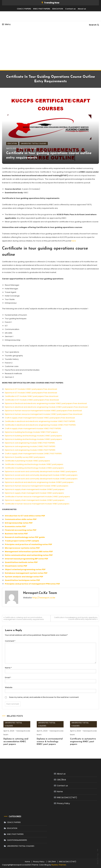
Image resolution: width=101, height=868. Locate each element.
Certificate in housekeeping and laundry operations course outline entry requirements (76, 618)
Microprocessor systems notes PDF (22, 548)
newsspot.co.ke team (28, 148)
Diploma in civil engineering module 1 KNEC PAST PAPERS (30, 443)
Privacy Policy (63, 803)
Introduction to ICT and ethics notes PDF (25, 516)
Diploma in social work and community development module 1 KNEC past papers (41, 471)
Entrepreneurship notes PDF (19, 523)
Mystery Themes (59, 865)
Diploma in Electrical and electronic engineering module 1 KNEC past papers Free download (46, 403)
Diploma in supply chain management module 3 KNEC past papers (35, 489)
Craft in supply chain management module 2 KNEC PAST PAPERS (33, 454)
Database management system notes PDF (26, 573)
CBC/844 (62, 780)
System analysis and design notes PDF (24, 577)
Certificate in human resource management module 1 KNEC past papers (37, 504)
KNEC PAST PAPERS (42, 9)
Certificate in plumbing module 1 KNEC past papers (27, 461)
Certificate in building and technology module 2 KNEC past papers (34, 468)
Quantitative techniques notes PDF (22, 580)
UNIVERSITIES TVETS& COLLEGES (34, 144)
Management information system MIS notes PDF (29, 552)
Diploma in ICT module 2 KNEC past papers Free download (31, 389)
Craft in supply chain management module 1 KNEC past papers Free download (40, 418)
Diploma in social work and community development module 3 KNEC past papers (41, 479)
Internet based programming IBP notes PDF (26, 559)
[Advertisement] (50, 49)
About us (82, 9)
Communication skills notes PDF (21, 519)
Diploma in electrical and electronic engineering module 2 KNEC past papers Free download (46, 407)
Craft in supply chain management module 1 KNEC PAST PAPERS (33, 428)
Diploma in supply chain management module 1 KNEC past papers (34, 493)
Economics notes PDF (15, 526)
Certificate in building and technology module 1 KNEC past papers (34, 464)
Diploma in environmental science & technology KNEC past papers (50, 742)
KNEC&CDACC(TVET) (67, 797)
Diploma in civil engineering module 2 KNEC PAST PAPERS (30, 446)
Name (8, 668)
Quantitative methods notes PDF (21, 562)
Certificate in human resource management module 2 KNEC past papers (37, 497)
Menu (6, 24)
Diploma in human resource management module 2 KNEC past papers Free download (43, 414)
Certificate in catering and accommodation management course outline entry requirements (24, 618)
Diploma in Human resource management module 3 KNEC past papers (37, 486)
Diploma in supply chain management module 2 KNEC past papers (35, 500)
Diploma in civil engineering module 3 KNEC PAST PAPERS (30, 450)
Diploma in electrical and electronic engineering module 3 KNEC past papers (39, 482)
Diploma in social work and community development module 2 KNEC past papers (41, 475)
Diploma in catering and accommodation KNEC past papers (16, 742)
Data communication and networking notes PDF (29, 555)
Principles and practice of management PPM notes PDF (32, 584)
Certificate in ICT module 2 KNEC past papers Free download (32, 400)
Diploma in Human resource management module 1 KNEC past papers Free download (43, 411)
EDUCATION (58, 9)
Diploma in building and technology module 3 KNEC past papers (33, 439)
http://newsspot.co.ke (44, 597)
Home (60, 792)
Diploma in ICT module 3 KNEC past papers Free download (31, 393)
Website (9, 687)
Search (94, 25)
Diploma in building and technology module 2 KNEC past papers (33, 436)
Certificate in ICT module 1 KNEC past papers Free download (32, 396)
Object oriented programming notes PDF (25, 569)
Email (8, 677)
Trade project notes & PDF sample (22, 541)
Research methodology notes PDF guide (25, 537)
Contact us (70, 9)
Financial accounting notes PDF (21, 530)
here (74, 241)
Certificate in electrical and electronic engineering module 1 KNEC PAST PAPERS (40, 421)
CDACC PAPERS (24, 9)
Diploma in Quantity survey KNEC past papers (25, 457)
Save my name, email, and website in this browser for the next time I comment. (44, 697)
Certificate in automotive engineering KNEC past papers (83, 742)
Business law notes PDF (16, 534)
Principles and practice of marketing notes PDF (28, 544)
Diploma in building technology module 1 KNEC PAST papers (31, 432)
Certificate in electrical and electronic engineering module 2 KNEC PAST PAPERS (40, 425)
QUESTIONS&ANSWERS (17, 840)
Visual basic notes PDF (16, 566)
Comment (10, 641)
